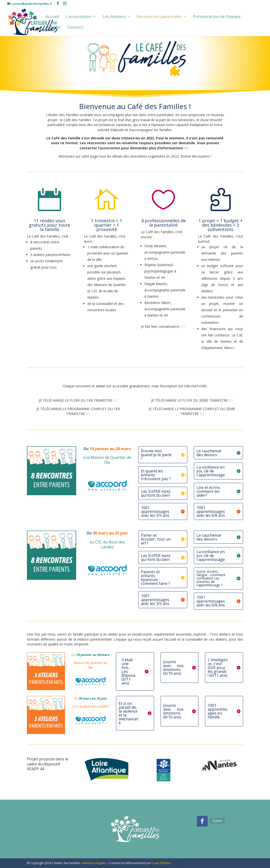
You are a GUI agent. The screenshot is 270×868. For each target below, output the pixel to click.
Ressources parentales (159, 17)
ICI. (187, 148)
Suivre (217, 821)
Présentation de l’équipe (217, 17)
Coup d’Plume (161, 863)
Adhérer (53, 28)
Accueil (52, 17)
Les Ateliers (114, 17)
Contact (75, 28)
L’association (78, 17)
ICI (183, 326)
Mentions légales (94, 863)
